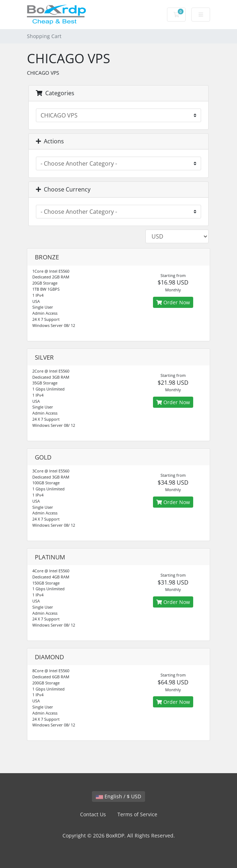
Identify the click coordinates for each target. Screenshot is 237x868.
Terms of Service (137, 814)
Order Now (173, 302)
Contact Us (93, 814)
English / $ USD (118, 796)
